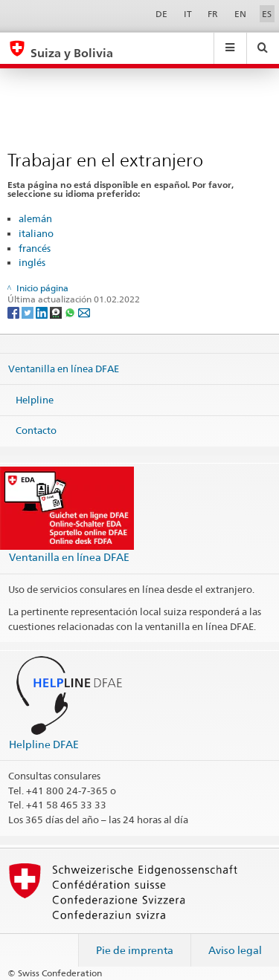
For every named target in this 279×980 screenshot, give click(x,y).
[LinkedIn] (43, 312)
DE (161, 14)
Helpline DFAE (44, 744)
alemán (35, 218)
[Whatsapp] (71, 312)
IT (188, 14)
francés (35, 248)
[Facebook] (15, 312)
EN (240, 14)
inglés (32, 262)
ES (267, 14)
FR (213, 14)
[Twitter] (29, 312)
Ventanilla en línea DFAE (64, 369)
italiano (36, 233)
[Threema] (57, 312)
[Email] (84, 312)
